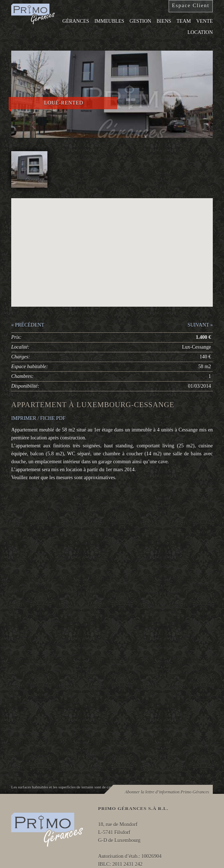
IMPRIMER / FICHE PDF (38, 418)
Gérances (76, 21)
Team (184, 21)
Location (200, 32)
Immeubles (109, 21)
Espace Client (191, 6)
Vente (204, 21)
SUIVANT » (200, 325)
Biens (164, 21)
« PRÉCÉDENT (28, 325)
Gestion (140, 21)
